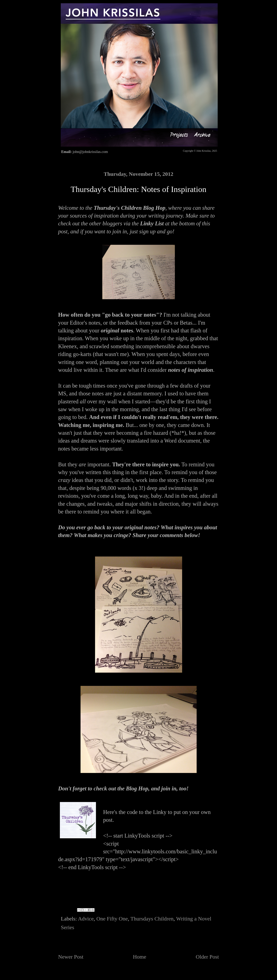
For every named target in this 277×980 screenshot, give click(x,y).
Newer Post (71, 957)
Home (140, 957)
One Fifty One (112, 919)
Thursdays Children (152, 919)
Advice (86, 919)
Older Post (207, 957)
